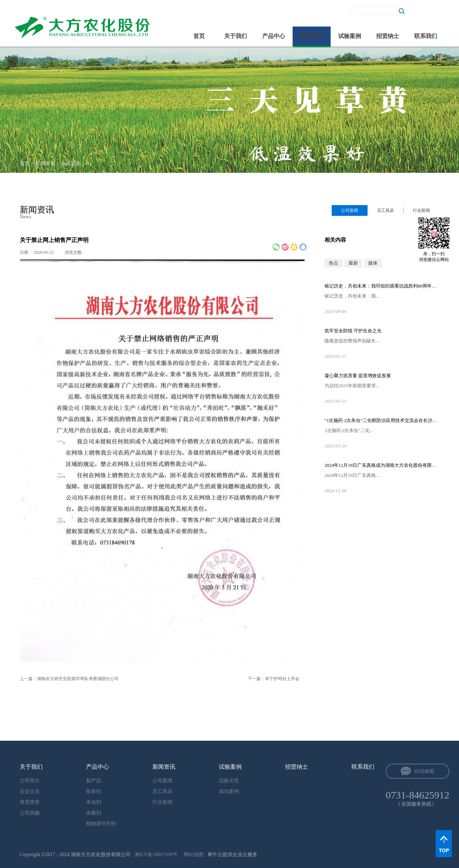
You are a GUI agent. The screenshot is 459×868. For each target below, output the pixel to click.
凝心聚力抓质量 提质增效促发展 (358, 376)
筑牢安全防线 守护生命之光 (353, 331)
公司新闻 (71, 164)
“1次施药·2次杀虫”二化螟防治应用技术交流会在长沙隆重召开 (382, 420)
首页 (199, 36)
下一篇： (274, 679)
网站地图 (192, 855)
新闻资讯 (45, 164)
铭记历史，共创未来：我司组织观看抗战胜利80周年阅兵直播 (382, 286)
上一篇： (69, 679)
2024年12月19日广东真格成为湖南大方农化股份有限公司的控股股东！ (382, 465)
